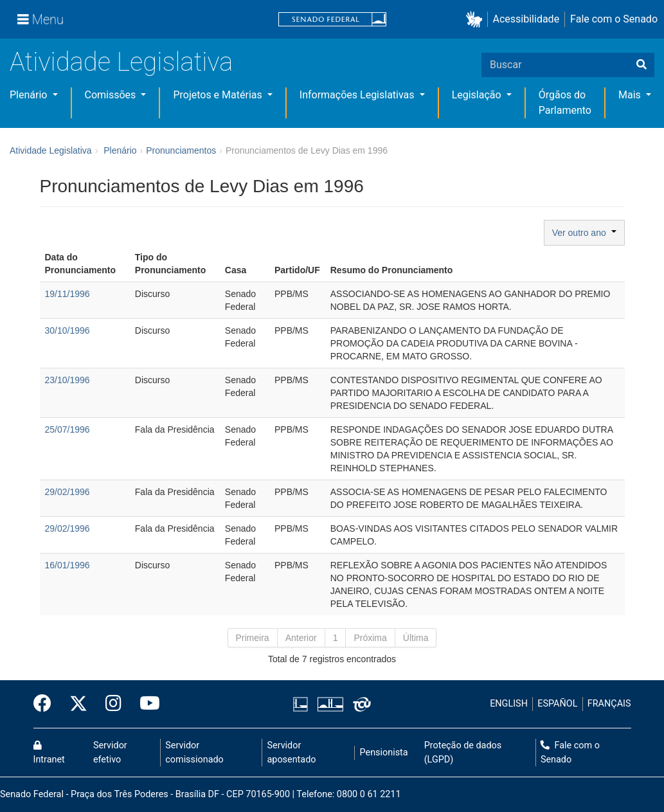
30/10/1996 (67, 330)
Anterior (301, 638)
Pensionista (384, 753)
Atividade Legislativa (121, 62)
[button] (477, 20)
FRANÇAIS (609, 704)
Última (416, 638)
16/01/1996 (67, 565)
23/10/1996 (67, 380)
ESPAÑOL (557, 704)
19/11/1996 (67, 294)
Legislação (478, 95)
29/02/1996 (67, 492)
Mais (631, 95)
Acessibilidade (526, 19)
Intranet (49, 753)
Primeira (253, 638)
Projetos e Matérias (219, 95)
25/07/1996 (67, 429)
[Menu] (40, 19)
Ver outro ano (584, 233)
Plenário (30, 95)
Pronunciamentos (181, 150)
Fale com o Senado (614, 19)
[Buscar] (642, 65)
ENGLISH (509, 704)
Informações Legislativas (358, 95)
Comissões (112, 95)
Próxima (370, 638)
